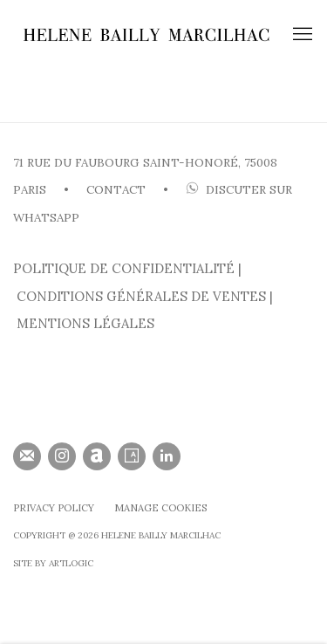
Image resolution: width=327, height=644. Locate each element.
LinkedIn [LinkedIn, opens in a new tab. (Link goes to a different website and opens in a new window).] (167, 456)
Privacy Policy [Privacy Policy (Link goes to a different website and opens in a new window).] (54, 508)
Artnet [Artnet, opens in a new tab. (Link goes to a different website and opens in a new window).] (97, 456)
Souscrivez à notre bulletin (27, 456)
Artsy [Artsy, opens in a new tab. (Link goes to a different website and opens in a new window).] (132, 456)
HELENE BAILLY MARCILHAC (146, 35)
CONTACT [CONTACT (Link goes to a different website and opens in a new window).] (116, 190)
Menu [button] (301, 35)
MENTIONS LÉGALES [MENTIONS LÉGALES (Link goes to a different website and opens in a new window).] (85, 323)
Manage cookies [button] (160, 508)
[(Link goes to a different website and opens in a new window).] (184, 190)
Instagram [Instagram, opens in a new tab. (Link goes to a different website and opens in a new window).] (62, 456)
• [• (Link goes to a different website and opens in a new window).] (164, 190)
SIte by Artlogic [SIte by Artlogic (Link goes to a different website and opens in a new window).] (53, 563)
